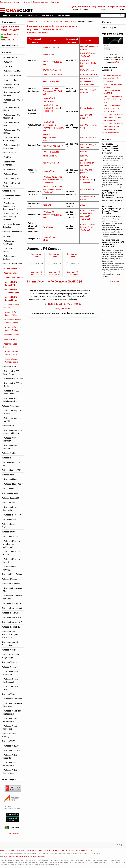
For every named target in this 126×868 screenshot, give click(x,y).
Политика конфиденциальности (79, 850)
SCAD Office (48, 227)
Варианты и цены (36, 255)
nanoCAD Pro (49, 55)
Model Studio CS (50, 156)
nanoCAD (84, 90)
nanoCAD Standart (51, 48)
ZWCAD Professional (52, 70)
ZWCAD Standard (88, 70)
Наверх (120, 845)
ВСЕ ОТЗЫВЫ (113, 282)
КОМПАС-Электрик (52, 108)
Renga (46, 81)
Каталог (40, 21)
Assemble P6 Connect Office (36, 273)
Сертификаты (6, 2)
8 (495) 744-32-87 (98, 7)
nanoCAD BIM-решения (53, 146)
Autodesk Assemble (64, 21)
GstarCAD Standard (88, 74)
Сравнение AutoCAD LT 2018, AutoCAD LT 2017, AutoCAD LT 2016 (112, 108)
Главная (31, 21)
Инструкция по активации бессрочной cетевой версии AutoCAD (113, 126)
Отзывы (27, 2)
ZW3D (83, 205)
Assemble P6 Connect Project (54, 273)
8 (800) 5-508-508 (79, 7)
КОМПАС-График (88, 53)
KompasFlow (48, 215)
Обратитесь (33, 30)
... (101, 853)
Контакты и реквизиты (54, 850)
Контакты (55, 2)
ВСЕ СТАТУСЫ (13, 834)
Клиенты (17, 2)
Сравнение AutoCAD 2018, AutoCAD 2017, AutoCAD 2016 (113, 99)
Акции (12, 850)
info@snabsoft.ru (117, 7)
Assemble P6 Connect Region (72, 273)
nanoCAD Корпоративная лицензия (50, 138)
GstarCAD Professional (53, 74)
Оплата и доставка (41, 2)
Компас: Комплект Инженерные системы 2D (88, 213)
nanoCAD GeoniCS (88, 138)
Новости (20, 850)
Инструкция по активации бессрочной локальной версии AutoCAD (113, 117)
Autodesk (49, 21)
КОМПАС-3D (48, 62)
